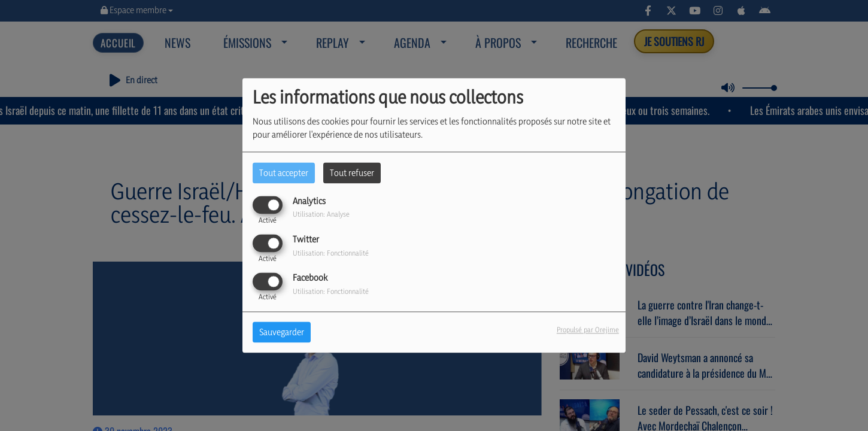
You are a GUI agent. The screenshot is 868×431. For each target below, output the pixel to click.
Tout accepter (284, 173)
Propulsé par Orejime (588, 330)
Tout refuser (352, 173)
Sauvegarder (282, 333)
